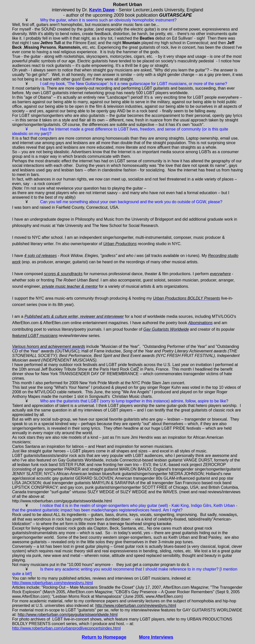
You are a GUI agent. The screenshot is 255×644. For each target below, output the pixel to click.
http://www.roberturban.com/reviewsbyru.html (52, 583)
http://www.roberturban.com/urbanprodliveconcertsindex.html (66, 628)
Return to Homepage (104, 637)
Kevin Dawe (102, 10)
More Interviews (156, 637)
